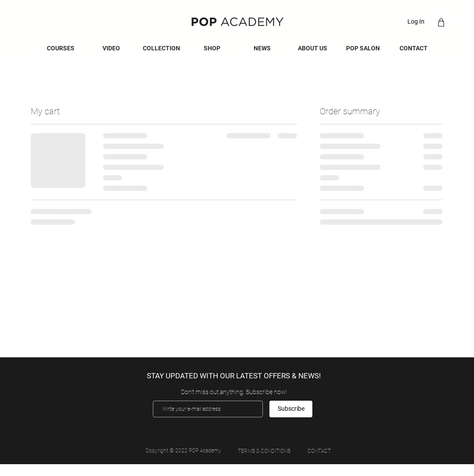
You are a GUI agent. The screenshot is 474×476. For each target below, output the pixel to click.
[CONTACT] (319, 451)
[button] (262, 48)
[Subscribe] (291, 409)
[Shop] (441, 22)
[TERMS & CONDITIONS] (264, 451)
